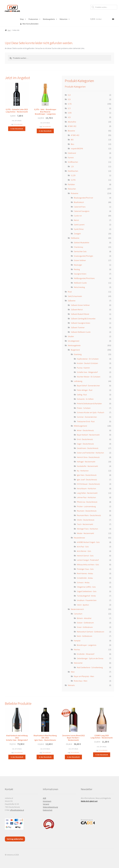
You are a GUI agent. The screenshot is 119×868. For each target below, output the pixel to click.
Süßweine (72, 301)
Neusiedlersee (79, 538)
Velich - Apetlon (83, 605)
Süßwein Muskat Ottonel (80, 314)
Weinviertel (78, 663)
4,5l (69, 117)
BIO (72, 140)
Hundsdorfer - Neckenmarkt (87, 466)
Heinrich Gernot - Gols (85, 556)
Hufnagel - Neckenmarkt (86, 462)
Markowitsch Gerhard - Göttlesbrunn (91, 632)
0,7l (69, 108)
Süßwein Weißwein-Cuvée (81, 332)
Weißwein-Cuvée (80, 283)
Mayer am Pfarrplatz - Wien (84, 676)
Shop (23, 19)
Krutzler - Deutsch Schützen (87, 363)
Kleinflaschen (73, 171)
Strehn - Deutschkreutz (86, 520)
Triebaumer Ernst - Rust (86, 421)
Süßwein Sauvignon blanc (81, 323)
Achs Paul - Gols (83, 547)
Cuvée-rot (78, 216)
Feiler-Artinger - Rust (85, 390)
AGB (44, 798)
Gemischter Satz (80, 251)
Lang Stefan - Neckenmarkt (87, 493)
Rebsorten (65, 19)
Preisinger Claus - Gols (85, 569)
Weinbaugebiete (50, 19)
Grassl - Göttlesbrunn (85, 627)
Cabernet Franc (80, 207)
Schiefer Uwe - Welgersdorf (87, 372)
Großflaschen (73, 162)
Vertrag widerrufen (15, 839)
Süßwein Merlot (77, 310)
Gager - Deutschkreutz (85, 444)
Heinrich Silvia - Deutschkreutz (88, 457)
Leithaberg (78, 381)
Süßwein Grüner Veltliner (80, 305)
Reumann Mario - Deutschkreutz (89, 515)
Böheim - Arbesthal (84, 618)
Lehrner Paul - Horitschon (86, 497)
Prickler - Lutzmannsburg (86, 506)
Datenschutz (48, 810)
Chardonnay (79, 247)
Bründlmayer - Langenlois (87, 645)
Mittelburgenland (80, 426)
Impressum (47, 801)
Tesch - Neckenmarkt (85, 524)
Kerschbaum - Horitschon (86, 488)
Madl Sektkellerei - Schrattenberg (90, 667)
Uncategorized (74, 341)
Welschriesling (79, 287)
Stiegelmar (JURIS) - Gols (86, 587)
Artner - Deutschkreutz (85, 430)
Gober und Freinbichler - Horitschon (90, 453)
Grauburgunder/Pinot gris (83, 256)
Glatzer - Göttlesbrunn (85, 623)
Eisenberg (78, 354)
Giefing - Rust (82, 395)
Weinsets (71, 685)
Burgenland (75, 350)
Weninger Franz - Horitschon (87, 529)
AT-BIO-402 (75, 135)
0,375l (73, 180)
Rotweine (75, 193)
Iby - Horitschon (83, 471)
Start (9, 30)
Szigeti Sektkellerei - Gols (87, 591)
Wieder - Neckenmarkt (85, 533)
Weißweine (75, 238)
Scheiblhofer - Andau (85, 578)
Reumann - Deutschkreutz (87, 511)
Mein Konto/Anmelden (30, 24)
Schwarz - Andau (83, 582)
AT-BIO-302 (72, 126)
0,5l (69, 99)
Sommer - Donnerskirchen (87, 417)
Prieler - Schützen (84, 408)
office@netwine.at (17, 810)
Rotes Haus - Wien (81, 681)
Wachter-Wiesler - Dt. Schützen (89, 377)
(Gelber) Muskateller (82, 242)
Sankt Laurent (79, 225)
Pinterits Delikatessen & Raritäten (89, 404)
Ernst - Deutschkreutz (85, 439)
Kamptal (77, 641)
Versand (46, 804)
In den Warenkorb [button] (17, 129)
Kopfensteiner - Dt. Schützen (88, 359)
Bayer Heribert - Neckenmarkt (88, 435)
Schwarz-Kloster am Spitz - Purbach (91, 412)
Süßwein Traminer (78, 327)
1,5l (72, 166)
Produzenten (35, 19)
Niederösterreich (77, 609)
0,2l (69, 95)
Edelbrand (72, 153)
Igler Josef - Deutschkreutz (87, 480)
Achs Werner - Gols (84, 551)
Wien (73, 672)
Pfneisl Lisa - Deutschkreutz (87, 502)
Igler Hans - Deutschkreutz (87, 475)
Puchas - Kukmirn (83, 368)
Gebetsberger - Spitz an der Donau (90, 658)
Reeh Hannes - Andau (85, 573)
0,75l (70, 104)
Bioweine (71, 131)
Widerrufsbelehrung (50, 807)
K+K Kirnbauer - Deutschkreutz (88, 484)
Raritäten (71, 184)
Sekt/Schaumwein (75, 296)
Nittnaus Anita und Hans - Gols (88, 565)
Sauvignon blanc (80, 274)
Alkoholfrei (72, 122)
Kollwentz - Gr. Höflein (85, 399)
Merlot (76, 220)
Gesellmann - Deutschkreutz (88, 448)
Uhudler (71, 336)
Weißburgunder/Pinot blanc (84, 278)
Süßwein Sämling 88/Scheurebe (83, 319)
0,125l (73, 175)
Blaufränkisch (79, 202)
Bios (72, 144)
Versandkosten (18, 124)
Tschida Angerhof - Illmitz (86, 596)
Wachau (77, 649)
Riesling (77, 269)
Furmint (71, 158)
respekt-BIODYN (77, 149)
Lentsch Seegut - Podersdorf (88, 560)
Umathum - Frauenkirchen (87, 600)
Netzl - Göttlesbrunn (85, 636)
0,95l (70, 113)
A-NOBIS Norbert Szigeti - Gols (88, 542)
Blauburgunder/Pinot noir (83, 198)
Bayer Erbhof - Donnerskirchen (88, 386)
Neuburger (78, 265)
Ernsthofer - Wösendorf (86, 654)
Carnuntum (78, 614)
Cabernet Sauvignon (82, 211)
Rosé (70, 292)
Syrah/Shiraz (79, 229)
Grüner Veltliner (80, 260)
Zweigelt (77, 234)
